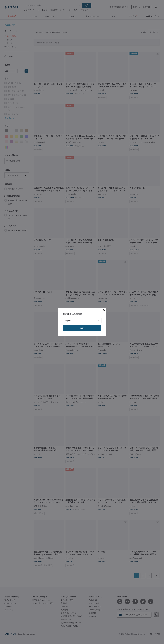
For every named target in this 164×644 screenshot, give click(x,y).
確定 (82, 328)
